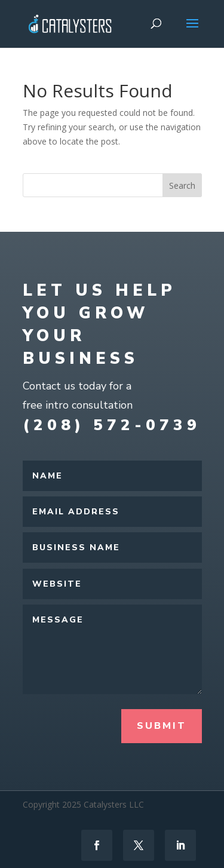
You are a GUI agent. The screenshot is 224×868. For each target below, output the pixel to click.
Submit (162, 726)
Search (182, 185)
